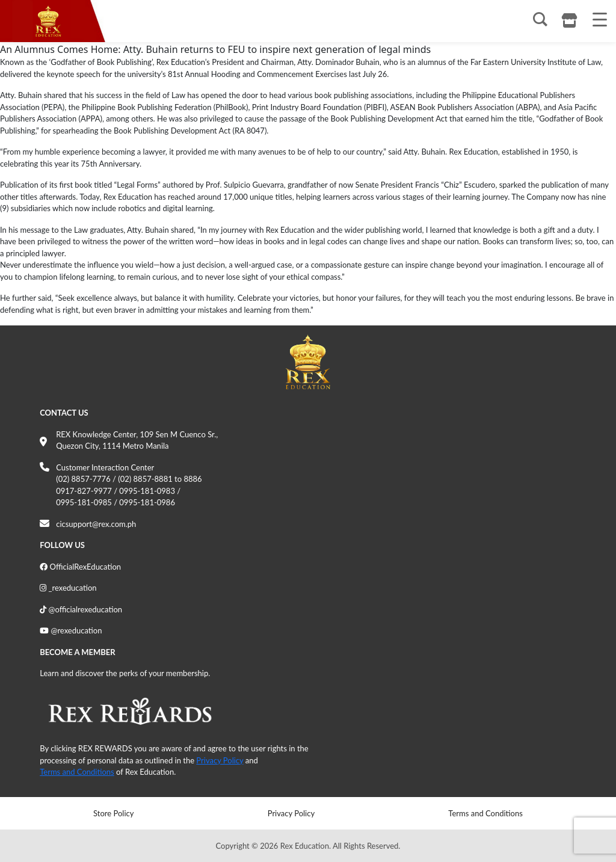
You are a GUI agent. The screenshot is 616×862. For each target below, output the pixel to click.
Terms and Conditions (77, 772)
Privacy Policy (220, 760)
